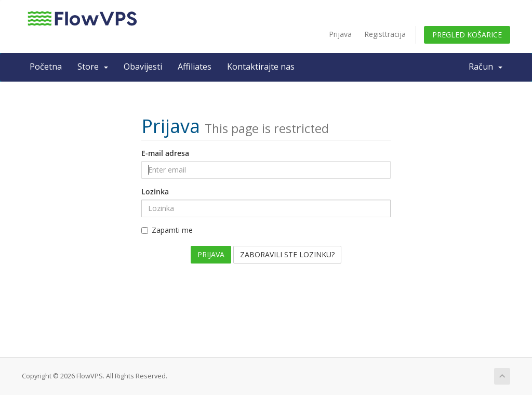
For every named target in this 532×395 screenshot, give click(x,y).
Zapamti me (167, 230)
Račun (486, 67)
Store (93, 67)
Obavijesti (143, 67)
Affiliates (195, 67)
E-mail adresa (165, 153)
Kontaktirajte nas (261, 67)
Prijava (340, 34)
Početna (46, 67)
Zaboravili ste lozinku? (287, 254)
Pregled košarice (467, 35)
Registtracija (385, 34)
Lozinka (155, 192)
